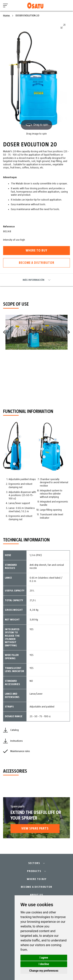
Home (7, 16)
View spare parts (35, 829)
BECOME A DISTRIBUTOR (36, 887)
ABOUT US (36, 895)
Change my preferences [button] (44, 971)
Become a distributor (37, 263)
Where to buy (36, 251)
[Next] (68, 332)
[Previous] (5, 332)
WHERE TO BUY (37, 879)
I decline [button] (44, 964)
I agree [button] (44, 958)
